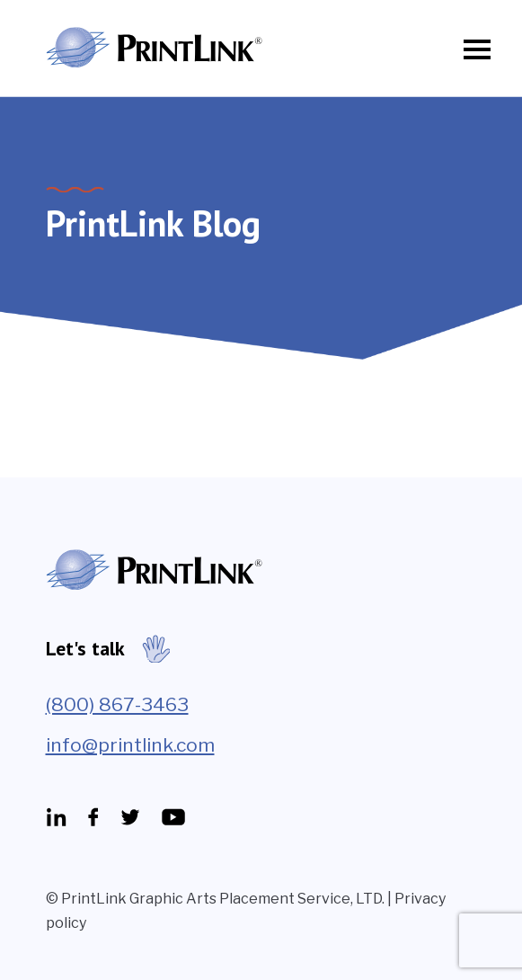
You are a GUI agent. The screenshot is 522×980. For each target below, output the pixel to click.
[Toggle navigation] (472, 49)
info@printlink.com (130, 745)
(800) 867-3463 (117, 704)
